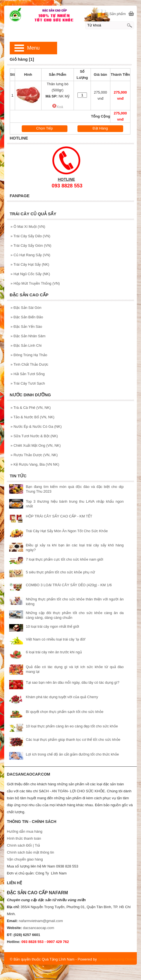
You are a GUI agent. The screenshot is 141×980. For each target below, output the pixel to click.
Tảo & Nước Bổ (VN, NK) (32, 417)
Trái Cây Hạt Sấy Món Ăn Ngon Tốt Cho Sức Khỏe (67, 531)
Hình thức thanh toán (24, 838)
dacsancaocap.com (38, 928)
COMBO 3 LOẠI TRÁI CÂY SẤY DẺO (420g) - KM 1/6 (69, 585)
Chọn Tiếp (45, 128)
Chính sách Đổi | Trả (24, 845)
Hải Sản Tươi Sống (28, 374)
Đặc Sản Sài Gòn (26, 308)
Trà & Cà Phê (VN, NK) (31, 408)
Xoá (58, 107)
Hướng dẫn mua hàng (25, 831)
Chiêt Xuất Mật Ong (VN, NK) (36, 445)
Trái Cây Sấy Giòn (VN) (31, 245)
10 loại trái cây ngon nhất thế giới (53, 626)
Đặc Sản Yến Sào (26, 327)
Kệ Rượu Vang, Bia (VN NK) (35, 464)
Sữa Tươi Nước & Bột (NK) (34, 436)
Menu (33, 48)
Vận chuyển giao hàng (25, 859)
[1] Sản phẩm (115, 14)
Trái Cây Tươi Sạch (28, 383)
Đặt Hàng (100, 128)
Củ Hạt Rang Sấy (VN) (31, 255)
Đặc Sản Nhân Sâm (28, 336)
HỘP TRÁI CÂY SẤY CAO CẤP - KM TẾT (59, 516)
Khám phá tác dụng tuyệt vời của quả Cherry (62, 697)
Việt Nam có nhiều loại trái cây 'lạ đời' (56, 639)
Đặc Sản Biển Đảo (27, 317)
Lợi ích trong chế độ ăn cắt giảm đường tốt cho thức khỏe (72, 754)
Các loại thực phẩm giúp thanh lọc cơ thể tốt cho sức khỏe (73, 740)
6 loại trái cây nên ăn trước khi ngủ (54, 652)
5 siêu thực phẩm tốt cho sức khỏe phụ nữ (60, 572)
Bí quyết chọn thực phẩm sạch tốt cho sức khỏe (65, 712)
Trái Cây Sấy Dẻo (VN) (31, 236)
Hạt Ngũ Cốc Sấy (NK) (30, 274)
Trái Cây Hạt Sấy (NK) (30, 264)
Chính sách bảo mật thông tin (31, 852)
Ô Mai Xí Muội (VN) (28, 227)
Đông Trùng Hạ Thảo (29, 355)
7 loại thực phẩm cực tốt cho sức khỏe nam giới (65, 559)
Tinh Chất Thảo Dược (30, 364)
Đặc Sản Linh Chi (26, 345)
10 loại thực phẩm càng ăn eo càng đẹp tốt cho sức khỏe (72, 726)
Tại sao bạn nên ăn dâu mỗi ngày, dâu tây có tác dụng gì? (73, 682)
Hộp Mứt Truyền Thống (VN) (35, 283)
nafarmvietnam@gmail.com (41, 921)
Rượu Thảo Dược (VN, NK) (34, 455)
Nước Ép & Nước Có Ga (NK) (36, 427)
